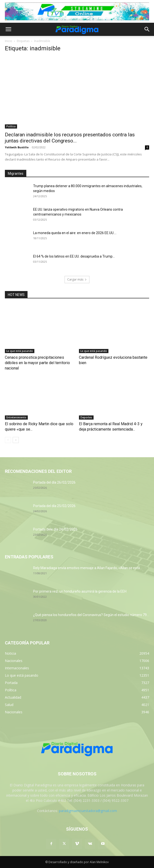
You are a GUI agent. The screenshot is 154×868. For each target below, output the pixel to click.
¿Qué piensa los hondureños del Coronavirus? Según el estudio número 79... (91, 615)
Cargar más (77, 279)
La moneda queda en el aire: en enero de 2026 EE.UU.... (75, 233)
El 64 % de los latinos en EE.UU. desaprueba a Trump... (74, 256)
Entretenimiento (16, 417)
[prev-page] (8, 440)
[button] (8, 29)
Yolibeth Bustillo (17, 147)
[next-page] (16, 440)
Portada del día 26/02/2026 (54, 482)
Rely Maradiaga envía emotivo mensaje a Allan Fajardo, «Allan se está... (88, 568)
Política (11, 126)
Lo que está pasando (20, 351)
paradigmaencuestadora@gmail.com (88, 811)
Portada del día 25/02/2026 (54, 506)
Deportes (86, 417)
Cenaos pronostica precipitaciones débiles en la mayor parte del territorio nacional (37, 363)
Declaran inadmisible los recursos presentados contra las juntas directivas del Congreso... (70, 138)
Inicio (9, 41)
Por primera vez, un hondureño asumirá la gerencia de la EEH (80, 591)
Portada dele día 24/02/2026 (55, 529)
